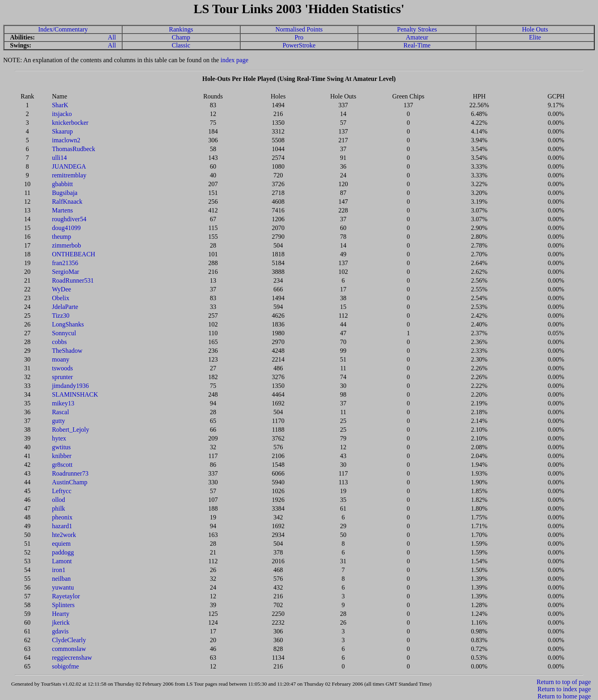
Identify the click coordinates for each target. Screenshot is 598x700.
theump (61, 237)
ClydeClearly (69, 640)
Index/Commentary (63, 29)
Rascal (60, 412)
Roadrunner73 (70, 473)
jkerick (61, 622)
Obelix (61, 298)
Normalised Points (299, 29)
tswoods (62, 368)
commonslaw (69, 649)
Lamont (62, 561)
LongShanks (68, 324)
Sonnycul (64, 333)
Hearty (61, 614)
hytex (59, 438)
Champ (181, 37)
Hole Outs (535, 29)
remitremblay (69, 175)
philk (58, 508)
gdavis (60, 631)
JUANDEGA (69, 166)
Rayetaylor (66, 596)
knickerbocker (70, 123)
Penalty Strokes (417, 29)
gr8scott (62, 465)
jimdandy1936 (70, 386)
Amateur (417, 37)
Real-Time (417, 45)
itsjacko (62, 114)
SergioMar (65, 272)
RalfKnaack (67, 202)
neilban (61, 579)
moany (61, 359)
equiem (61, 544)
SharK (60, 105)
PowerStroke (299, 45)
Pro (299, 37)
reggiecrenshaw (72, 658)
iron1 (59, 570)
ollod (58, 500)
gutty (58, 421)
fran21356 (65, 263)
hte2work (64, 535)
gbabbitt (62, 184)
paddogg (63, 552)
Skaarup (62, 131)
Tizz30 (61, 316)
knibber (62, 456)
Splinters (63, 605)
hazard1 (62, 526)
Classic (181, 45)
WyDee (61, 289)
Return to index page (564, 689)
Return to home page (564, 696)
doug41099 (66, 228)
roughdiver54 (69, 219)
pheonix (62, 517)
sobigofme (65, 666)
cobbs (59, 342)
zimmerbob (66, 245)
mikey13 (63, 403)
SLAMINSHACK (75, 394)
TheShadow (67, 351)
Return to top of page (564, 682)
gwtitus (61, 447)
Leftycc (62, 491)
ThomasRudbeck (73, 149)
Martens (62, 210)
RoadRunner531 (73, 280)
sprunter (62, 377)
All (112, 37)
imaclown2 (66, 140)
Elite (535, 37)
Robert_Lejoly (70, 430)
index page (235, 60)
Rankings (181, 29)
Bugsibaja (65, 193)
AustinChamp (70, 482)
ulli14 (59, 158)
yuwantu (63, 587)
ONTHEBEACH (73, 254)
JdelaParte (65, 307)
